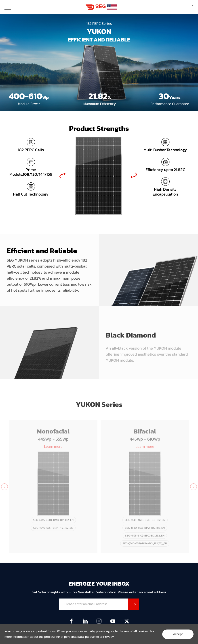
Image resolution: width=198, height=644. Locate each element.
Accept (178, 634)
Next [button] (134, 175)
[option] (98, 175)
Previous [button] (63, 175)
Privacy (108, 637)
